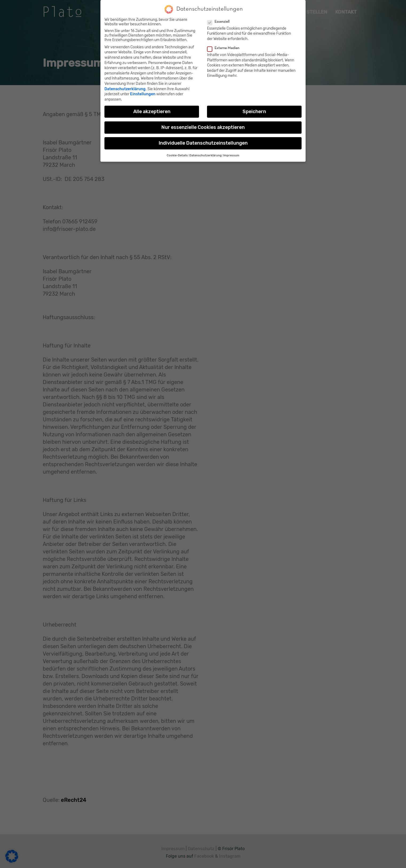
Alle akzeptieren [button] (152, 110)
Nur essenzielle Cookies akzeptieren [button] (203, 126)
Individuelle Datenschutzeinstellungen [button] (203, 142)
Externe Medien (226, 47)
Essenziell (221, 21)
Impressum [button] (231, 154)
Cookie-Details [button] (177, 154)
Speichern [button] (254, 110)
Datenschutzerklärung (125, 88)
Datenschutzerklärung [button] (206, 154)
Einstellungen (143, 93)
